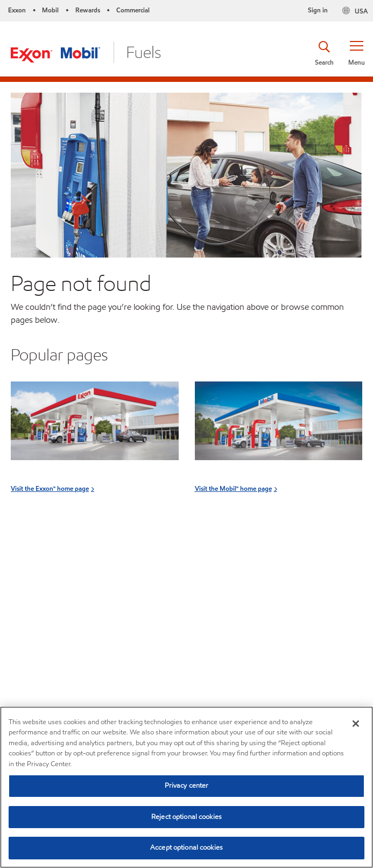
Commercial (133, 10)
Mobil (50, 10)
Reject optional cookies (186, 817)
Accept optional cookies (186, 848)
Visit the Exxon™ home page (50, 488)
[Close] (356, 724)
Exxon (17, 10)
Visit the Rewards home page (52, 614)
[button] (356, 52)
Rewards (88, 10)
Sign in (318, 10)
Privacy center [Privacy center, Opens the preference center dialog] (187, 786)
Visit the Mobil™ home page (233, 488)
